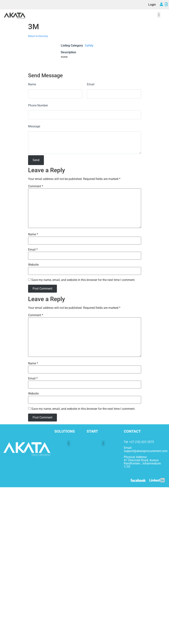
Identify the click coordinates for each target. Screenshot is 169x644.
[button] (159, 15)
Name (32, 84)
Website (33, 265)
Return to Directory (38, 36)
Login (152, 5)
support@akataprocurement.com (146, 451)
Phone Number (38, 105)
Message (34, 126)
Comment (36, 186)
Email (91, 84)
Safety (89, 46)
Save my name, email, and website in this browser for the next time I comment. (83, 280)
